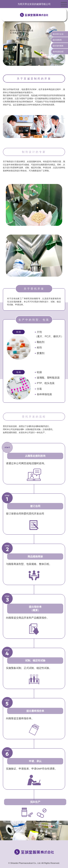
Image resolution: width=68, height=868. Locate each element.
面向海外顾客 (58, 46)
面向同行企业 (58, 34)
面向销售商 (57, 40)
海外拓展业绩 (58, 52)
